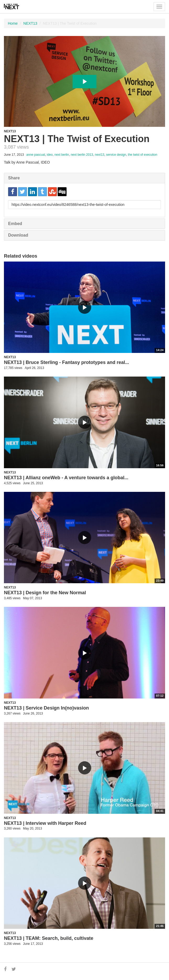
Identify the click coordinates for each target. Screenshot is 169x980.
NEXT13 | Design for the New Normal (45, 593)
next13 (100, 155)
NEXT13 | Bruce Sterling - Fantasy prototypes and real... (66, 362)
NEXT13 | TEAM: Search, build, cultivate (49, 938)
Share (14, 178)
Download (18, 235)
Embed (15, 224)
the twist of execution (143, 155)
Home (13, 23)
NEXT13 (30, 23)
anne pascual (36, 155)
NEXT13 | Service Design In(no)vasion (46, 708)
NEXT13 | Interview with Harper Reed (45, 823)
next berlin (62, 155)
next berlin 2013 (82, 155)
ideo (50, 155)
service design (116, 155)
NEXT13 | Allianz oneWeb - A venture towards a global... (66, 478)
